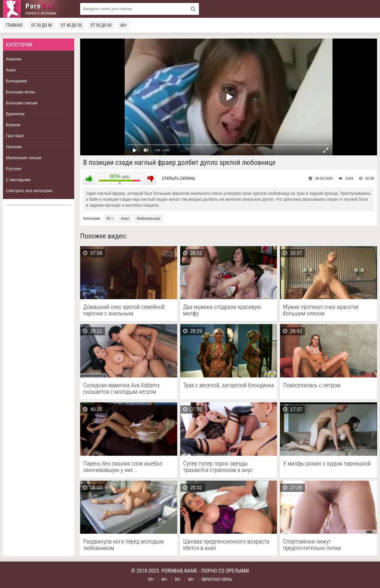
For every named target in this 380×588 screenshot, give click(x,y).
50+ (178, 579)
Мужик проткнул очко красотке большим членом (321, 310)
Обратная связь (217, 579)
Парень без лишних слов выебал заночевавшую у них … (123, 467)
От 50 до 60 (101, 25)
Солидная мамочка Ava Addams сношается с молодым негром (121, 388)
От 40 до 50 (71, 25)
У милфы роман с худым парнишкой (327, 464)
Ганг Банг (15, 136)
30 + (110, 219)
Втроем (13, 125)
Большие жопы (20, 92)
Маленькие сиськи (24, 158)
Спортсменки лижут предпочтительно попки (312, 545)
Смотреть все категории (29, 191)
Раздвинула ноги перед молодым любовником (123, 545)
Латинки (14, 147)
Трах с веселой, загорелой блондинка (229, 385)
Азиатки (14, 59)
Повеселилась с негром (312, 385)
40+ (164, 579)
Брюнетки (15, 114)
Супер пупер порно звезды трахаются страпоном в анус (218, 467)
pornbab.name (179, 571)
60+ (123, 25)
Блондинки (16, 81)
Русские (14, 169)
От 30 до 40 (42, 25)
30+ (151, 579)
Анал (11, 70)
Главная (14, 25)
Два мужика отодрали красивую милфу (222, 310)
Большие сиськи (22, 103)
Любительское (148, 219)
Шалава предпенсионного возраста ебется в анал (226, 545)
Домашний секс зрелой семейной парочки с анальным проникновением (124, 310)
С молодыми (18, 180)
